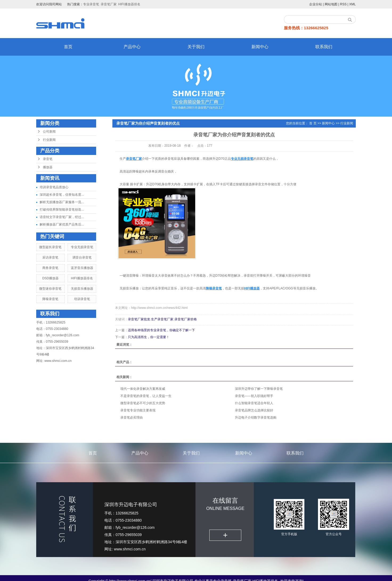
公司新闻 (49, 132)
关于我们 (196, 47)
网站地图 (331, 4)
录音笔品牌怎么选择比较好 (254, 410)
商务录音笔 (50, 268)
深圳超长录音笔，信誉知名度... (62, 195)
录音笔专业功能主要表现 (138, 410)
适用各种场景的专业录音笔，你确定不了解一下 (161, 330)
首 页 (313, 123)
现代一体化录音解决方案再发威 (143, 389)
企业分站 (316, 4)
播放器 (48, 167)
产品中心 (132, 47)
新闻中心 (260, 47)
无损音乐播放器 (82, 289)
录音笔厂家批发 (139, 319)
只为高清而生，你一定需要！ (149, 337)
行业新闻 (49, 140)
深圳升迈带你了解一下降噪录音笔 (259, 389)
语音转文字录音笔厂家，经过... (62, 217)
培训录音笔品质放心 (54, 187)
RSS (343, 4)
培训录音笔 (82, 299)
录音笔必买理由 (132, 418)
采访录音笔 (50, 257)
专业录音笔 (91, 4)
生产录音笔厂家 (162, 319)
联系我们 (324, 47)
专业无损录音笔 (82, 247)
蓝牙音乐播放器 (82, 268)
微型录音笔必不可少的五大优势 (143, 403)
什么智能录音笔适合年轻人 (254, 403)
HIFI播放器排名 (129, 4)
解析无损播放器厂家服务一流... (62, 202)
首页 (68, 47)
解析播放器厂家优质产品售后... (62, 224)
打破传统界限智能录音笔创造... (62, 210)
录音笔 (48, 159)
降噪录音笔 (50, 299)
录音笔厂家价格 (186, 319)
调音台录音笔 (82, 257)
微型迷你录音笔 (50, 289)
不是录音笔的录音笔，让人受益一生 (146, 396)
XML (352, 4)
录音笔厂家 (109, 4)
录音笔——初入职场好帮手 (254, 396)
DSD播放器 (50, 278)
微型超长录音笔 (50, 247)
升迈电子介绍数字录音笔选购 (256, 418)
